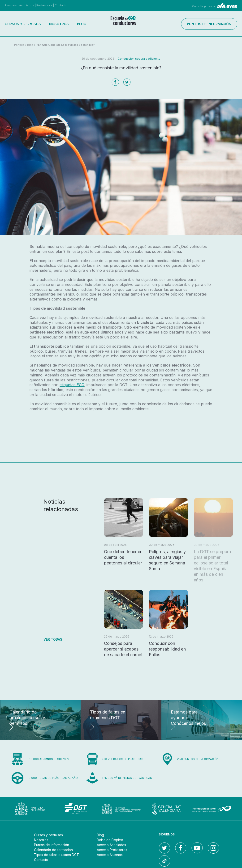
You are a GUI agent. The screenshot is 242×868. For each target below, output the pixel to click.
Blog (82, 24)
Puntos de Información (52, 845)
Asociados (27, 5)
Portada (19, 45)
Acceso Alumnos (110, 855)
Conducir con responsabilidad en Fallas (167, 649)
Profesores (44, 5)
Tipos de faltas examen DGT (56, 855)
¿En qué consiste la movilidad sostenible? (65, 45)
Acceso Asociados (111, 845)
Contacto (61, 5)
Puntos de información (209, 24)
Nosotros (59, 24)
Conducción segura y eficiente (139, 59)
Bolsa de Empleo (110, 840)
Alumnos (11, 5)
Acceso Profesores (112, 850)
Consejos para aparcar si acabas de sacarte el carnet (123, 649)
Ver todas (53, 639)
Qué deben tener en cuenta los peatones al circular (123, 557)
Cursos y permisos (23, 24)
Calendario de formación (53, 850)
